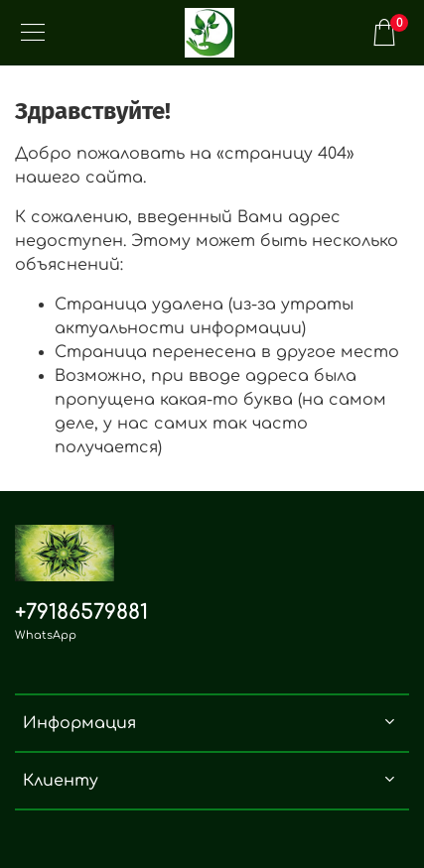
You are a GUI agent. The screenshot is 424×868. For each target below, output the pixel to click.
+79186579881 (81, 613)
